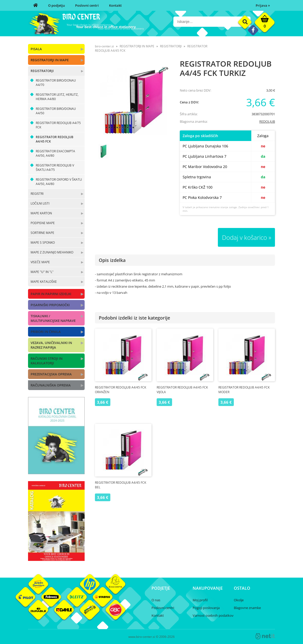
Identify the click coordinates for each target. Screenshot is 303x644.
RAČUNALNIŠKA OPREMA (51, 385)
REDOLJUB (267, 121)
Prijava (263, 5)
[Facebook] (253, 30)
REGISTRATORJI (42, 71)
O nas (156, 600)
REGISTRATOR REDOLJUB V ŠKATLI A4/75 (55, 167)
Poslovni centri (87, 5)
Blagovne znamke (247, 608)
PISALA (36, 49)
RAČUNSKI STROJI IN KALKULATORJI (47, 361)
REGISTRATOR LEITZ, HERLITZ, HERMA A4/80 (57, 97)
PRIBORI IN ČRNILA (46, 332)
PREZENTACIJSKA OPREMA (51, 374)
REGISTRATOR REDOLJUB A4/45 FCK (55, 139)
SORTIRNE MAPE (42, 233)
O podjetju (56, 5)
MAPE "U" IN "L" (42, 272)
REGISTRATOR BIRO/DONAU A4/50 (56, 111)
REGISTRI (37, 194)
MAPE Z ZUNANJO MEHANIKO (52, 252)
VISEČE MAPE (40, 262)
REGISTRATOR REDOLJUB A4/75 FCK (58, 125)
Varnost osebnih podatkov (213, 615)
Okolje (239, 600)
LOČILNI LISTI (40, 203)
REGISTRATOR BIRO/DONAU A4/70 (56, 83)
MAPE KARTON (41, 213)
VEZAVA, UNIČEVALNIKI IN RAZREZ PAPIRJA (51, 345)
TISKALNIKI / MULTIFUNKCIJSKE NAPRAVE (53, 318)
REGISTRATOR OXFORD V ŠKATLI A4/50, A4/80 (59, 182)
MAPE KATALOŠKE (44, 282)
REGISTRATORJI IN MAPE (50, 60)
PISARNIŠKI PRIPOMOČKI (50, 305)
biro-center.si (104, 46)
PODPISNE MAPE (43, 223)
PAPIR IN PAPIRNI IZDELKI (51, 294)
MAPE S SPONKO (43, 242)
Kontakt (115, 5)
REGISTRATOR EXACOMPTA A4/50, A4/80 (55, 153)
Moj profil (200, 600)
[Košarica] (265, 24)
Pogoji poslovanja (206, 608)
